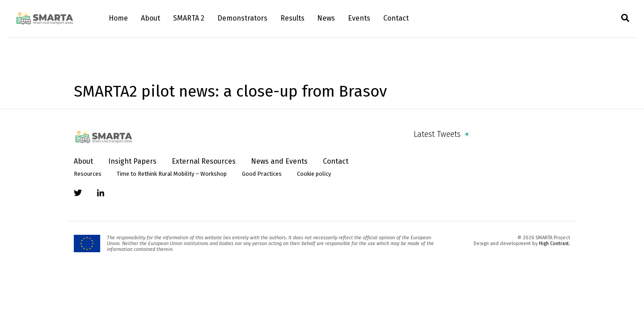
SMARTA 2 (189, 18)
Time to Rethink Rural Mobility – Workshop (172, 174)
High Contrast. (555, 244)
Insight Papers (132, 161)
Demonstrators (242, 18)
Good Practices (262, 174)
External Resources (204, 161)
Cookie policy (314, 174)
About (150, 18)
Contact (396, 18)
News (326, 18)
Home (118, 18)
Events (359, 18)
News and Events (279, 161)
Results (292, 18)
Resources (88, 174)
